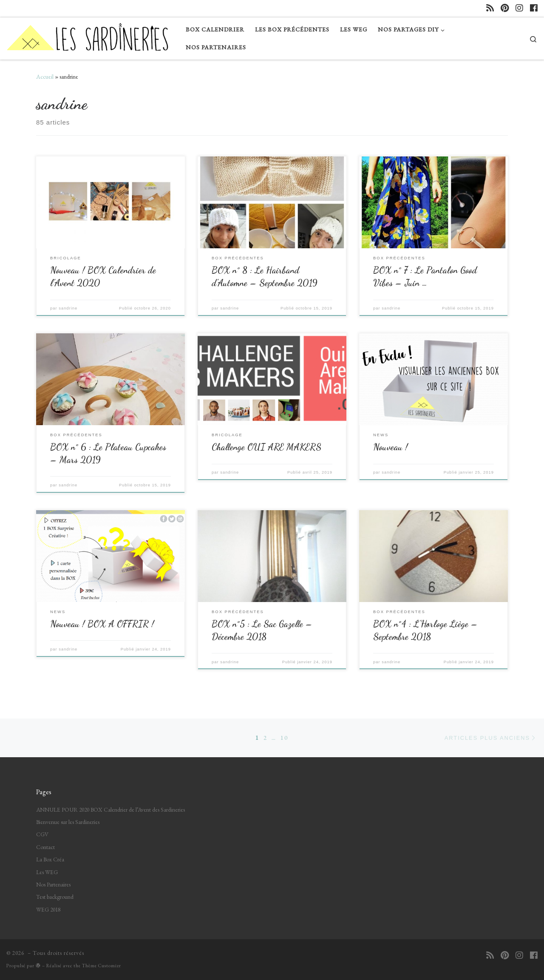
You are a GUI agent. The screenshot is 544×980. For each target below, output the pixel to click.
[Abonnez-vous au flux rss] (490, 8)
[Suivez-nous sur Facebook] (534, 8)
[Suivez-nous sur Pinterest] (505, 8)
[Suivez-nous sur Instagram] (519, 8)
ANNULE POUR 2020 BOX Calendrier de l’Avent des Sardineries (110, 810)
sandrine (68, 308)
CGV (42, 834)
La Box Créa (50, 859)
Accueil (45, 77)
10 (284, 738)
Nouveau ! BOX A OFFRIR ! (102, 624)
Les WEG (47, 872)
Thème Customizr (102, 966)
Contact (45, 847)
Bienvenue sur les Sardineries (68, 822)
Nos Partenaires (53, 884)
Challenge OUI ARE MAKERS (266, 447)
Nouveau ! (391, 447)
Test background (55, 897)
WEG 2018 (48, 909)
